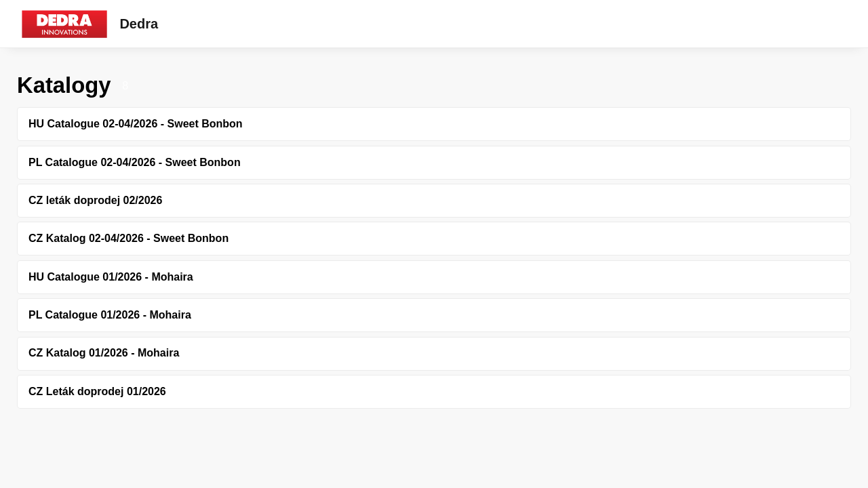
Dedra (139, 24)
